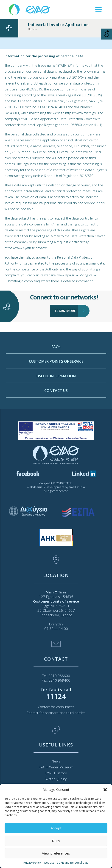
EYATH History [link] (56, 773)
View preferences (56, 853)
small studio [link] (77, 487)
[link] (30, 9)
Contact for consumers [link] (56, 707)
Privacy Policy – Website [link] (39, 863)
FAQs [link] (56, 377)
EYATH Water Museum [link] (56, 767)
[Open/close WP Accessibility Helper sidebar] (106, 34)
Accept (56, 828)
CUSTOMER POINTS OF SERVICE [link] (56, 392)
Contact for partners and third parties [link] (56, 713)
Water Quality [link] (56, 779)
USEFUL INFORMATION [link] (56, 406)
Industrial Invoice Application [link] (58, 25)
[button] (105, 790)
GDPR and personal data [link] (73, 863)
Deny (56, 841)
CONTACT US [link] (56, 421)
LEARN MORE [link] (67, 299)
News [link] (56, 761)
